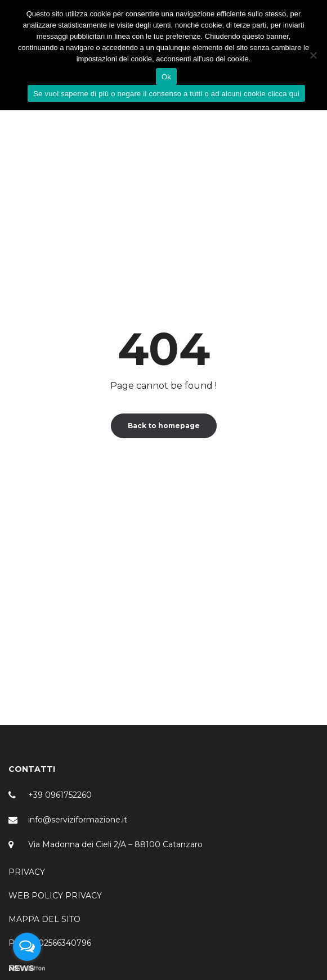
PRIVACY (27, 872)
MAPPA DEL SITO (44, 919)
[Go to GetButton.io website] (27, 968)
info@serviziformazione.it (78, 820)
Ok (166, 77)
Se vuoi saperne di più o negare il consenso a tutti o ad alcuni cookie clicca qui (166, 94)
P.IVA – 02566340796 (50, 943)
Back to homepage (164, 426)
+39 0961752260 (60, 795)
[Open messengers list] (27, 947)
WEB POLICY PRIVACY (55, 896)
